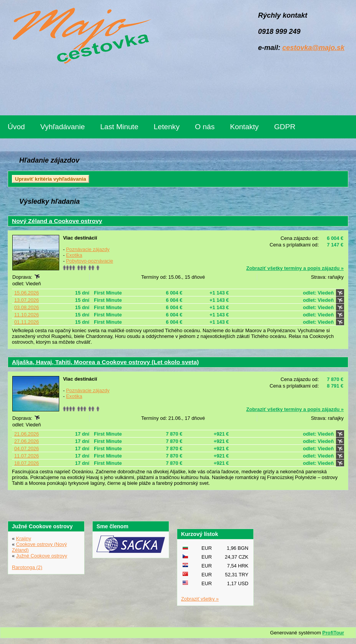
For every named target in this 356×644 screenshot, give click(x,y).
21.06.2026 (27, 434)
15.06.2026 (27, 293)
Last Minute (119, 127)
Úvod (16, 127)
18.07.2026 (27, 463)
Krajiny (24, 538)
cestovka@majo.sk (313, 48)
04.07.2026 (27, 448)
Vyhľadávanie (63, 127)
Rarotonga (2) (27, 567)
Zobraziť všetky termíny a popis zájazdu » (295, 268)
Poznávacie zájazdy (88, 249)
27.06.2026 (27, 441)
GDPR (285, 127)
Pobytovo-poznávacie (90, 261)
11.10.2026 (27, 315)
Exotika (74, 255)
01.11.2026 (27, 322)
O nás (205, 127)
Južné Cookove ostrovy (42, 556)
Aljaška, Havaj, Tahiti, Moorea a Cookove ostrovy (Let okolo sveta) (105, 362)
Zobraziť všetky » (200, 599)
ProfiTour (333, 633)
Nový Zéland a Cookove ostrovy (57, 221)
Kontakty (244, 127)
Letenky (167, 127)
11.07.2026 (27, 456)
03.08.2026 (27, 307)
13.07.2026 (27, 300)
